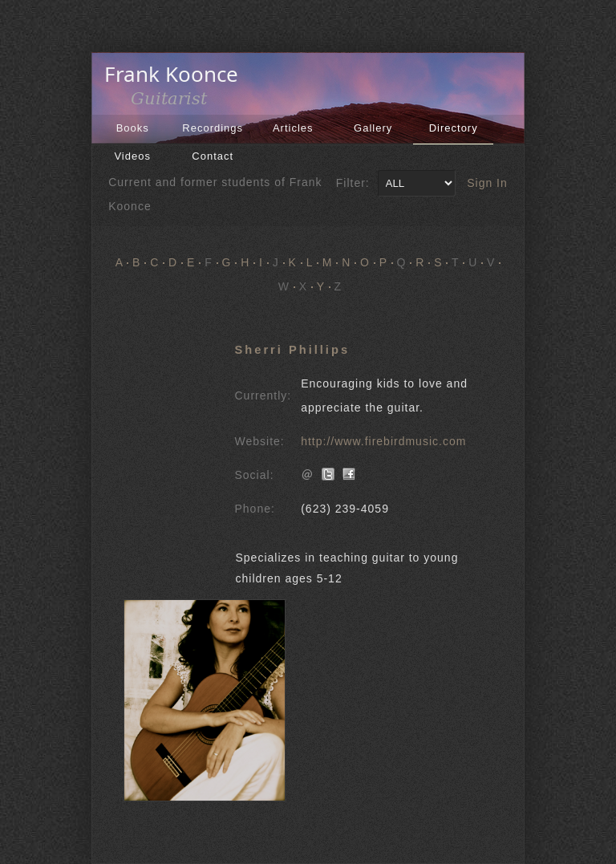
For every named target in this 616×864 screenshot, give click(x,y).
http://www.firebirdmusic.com (383, 441)
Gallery (373, 128)
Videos (132, 156)
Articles (293, 128)
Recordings (213, 128)
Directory (454, 128)
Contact (213, 156)
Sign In (487, 183)
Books (133, 128)
